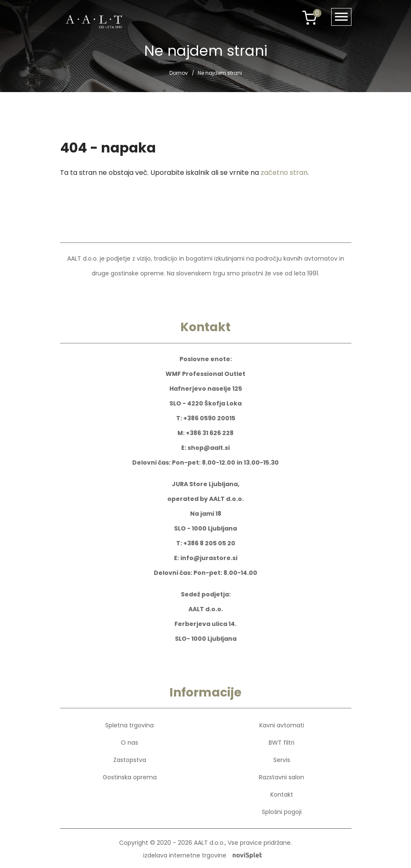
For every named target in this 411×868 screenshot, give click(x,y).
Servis (282, 760)
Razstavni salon (282, 777)
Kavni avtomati (282, 725)
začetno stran (284, 173)
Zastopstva (130, 760)
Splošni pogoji (282, 812)
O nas (129, 743)
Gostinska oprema (130, 777)
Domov (179, 73)
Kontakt (282, 795)
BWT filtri (282, 743)
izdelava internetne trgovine (203, 855)
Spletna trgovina (129, 725)
